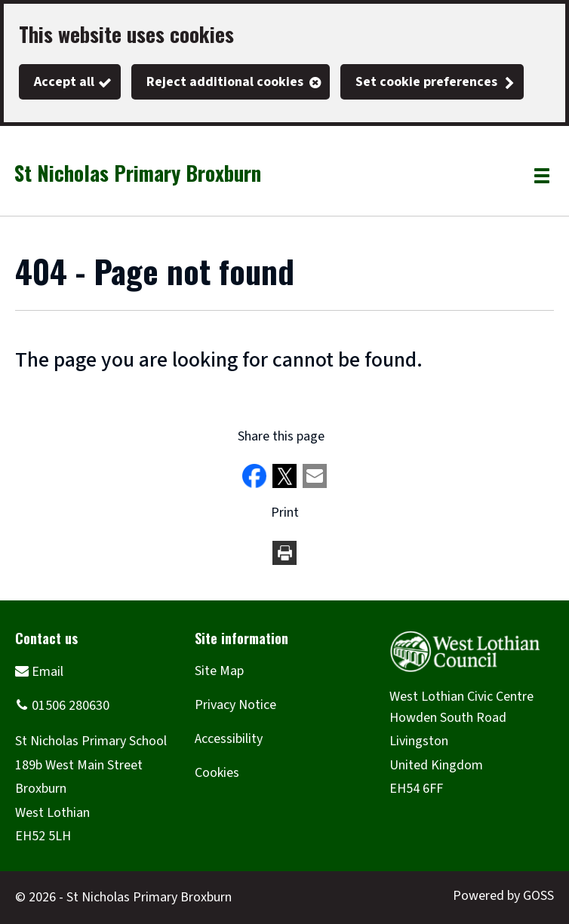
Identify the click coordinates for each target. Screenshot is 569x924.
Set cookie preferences (426, 82)
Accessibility (229, 739)
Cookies (217, 773)
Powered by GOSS (503, 896)
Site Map (219, 671)
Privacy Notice (235, 705)
